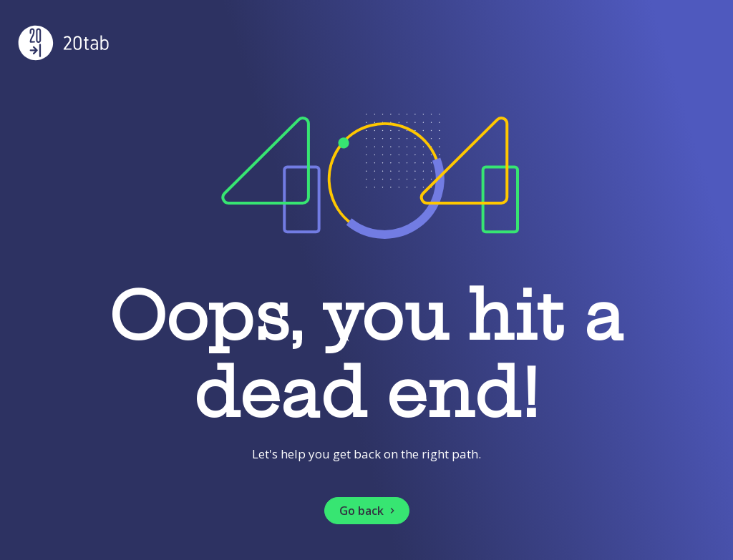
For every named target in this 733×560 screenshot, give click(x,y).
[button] (367, 511)
